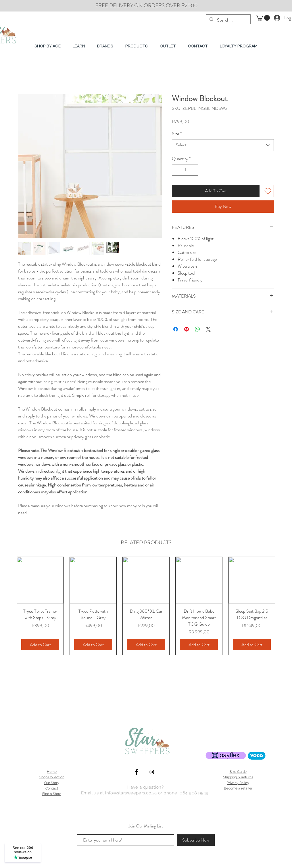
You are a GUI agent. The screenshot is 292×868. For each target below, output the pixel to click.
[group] (146, 606)
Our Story (52, 783)
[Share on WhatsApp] (197, 329)
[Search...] (228, 20)
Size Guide (238, 772)
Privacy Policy (238, 783)
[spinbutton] (185, 170)
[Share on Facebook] (176, 329)
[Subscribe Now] (196, 840)
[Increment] (193, 170)
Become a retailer (238, 788)
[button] (263, 18)
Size (177, 134)
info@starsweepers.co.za (131, 793)
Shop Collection (52, 777)
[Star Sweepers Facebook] (137, 772)
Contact (52, 788)
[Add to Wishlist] (268, 191)
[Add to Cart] (40, 645)
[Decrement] (177, 170)
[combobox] (223, 145)
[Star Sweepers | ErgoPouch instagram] (152, 772)
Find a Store (52, 794)
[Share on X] (208, 329)
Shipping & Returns (238, 777)
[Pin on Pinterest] (187, 329)
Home (52, 772)
